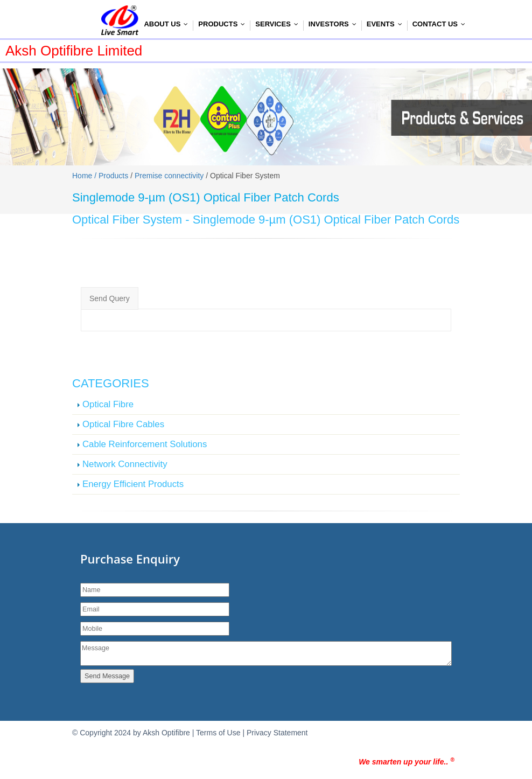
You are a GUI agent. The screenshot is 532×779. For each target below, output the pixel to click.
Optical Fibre (108, 404)
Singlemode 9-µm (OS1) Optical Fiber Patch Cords (326, 220)
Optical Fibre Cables (123, 424)
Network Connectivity (125, 464)
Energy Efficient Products (133, 484)
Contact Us (441, 24)
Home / (85, 176)
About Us (168, 24)
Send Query (110, 298)
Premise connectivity (169, 176)
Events (387, 24)
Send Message (107, 676)
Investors (335, 24)
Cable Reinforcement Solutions (145, 444)
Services (279, 24)
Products (224, 24)
